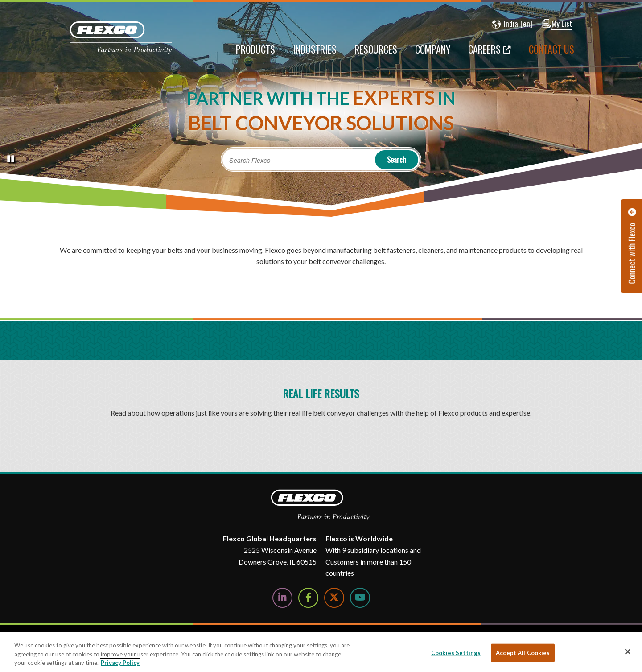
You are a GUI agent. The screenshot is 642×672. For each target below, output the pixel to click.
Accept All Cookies (523, 652)
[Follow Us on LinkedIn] (282, 598)
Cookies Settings (456, 652)
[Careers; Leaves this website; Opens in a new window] (490, 54)
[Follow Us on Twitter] (334, 598)
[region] (321, 652)
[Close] (628, 651)
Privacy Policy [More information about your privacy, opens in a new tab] (120, 663)
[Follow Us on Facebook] (308, 598)
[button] (505, 24)
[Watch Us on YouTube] (360, 598)
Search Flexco (250, 161)
